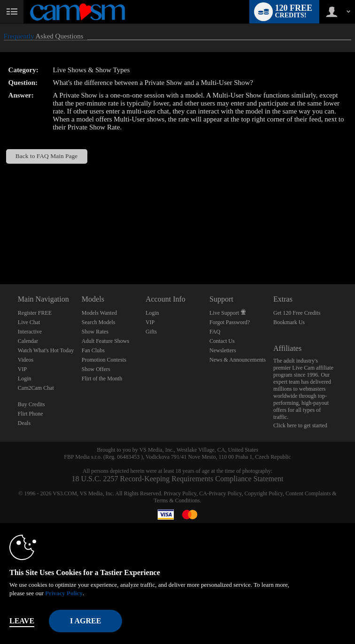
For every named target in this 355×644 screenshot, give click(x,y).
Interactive (30, 332)
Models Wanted (99, 313)
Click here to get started (300, 425)
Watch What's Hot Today (46, 350)
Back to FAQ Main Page (46, 156)
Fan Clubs (93, 350)
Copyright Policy (263, 493)
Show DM (0, 249)
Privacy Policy (180, 493)
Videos (26, 360)
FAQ (215, 332)
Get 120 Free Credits (297, 313)
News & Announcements (238, 360)
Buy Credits (31, 404)
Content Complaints (308, 493)
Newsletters (223, 350)
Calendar (28, 341)
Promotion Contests (104, 360)
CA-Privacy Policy (220, 493)
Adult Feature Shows (105, 341)
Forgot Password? (230, 322)
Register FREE (35, 313)
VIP (22, 369)
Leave (22, 621)
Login (25, 379)
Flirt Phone (31, 414)
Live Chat (29, 322)
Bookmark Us (289, 322)
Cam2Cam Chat (36, 388)
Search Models (99, 322)
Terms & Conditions (177, 500)
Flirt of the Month (102, 379)
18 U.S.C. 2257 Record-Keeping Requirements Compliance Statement (177, 479)
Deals (24, 423)
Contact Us (222, 341)
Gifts (151, 332)
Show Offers (96, 369)
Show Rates (95, 332)
